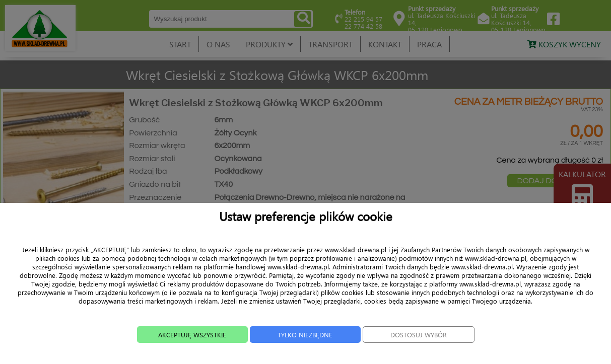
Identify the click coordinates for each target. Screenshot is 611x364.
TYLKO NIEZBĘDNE (305, 347)
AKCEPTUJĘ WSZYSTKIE (182, 347)
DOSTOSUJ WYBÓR (428, 347)
